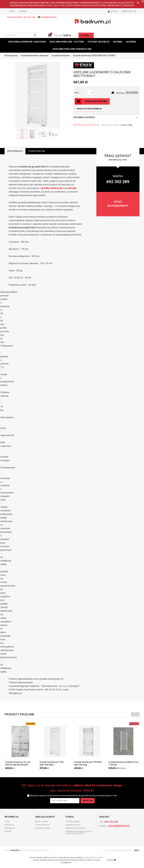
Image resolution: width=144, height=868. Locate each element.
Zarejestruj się (129, 11)
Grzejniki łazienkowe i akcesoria (27, 42)
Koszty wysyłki (41, 821)
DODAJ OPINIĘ (127, 125)
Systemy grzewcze (99, 42)
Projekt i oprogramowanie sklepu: (121, 850)
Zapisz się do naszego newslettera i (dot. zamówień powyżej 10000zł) (72, 788)
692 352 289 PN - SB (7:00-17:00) (22, 17)
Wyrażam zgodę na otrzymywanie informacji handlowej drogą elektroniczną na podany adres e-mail (73, 796)
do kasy (86, 35)
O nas (12, 11)
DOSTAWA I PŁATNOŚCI (106, 117)
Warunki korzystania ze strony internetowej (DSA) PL (79, 832)
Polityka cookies (73, 821)
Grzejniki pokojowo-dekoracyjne (72, 49)
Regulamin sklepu (43, 828)
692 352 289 (111, 822)
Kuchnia (118, 42)
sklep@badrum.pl (49, 17)
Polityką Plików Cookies (93, 857)
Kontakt (23, 11)
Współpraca (10, 828)
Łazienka (131, 42)
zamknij (112, 860)
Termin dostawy (42, 825)
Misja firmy (9, 825)
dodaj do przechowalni (89, 109)
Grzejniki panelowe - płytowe (67, 42)
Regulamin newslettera (76, 828)
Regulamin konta (73, 825)
